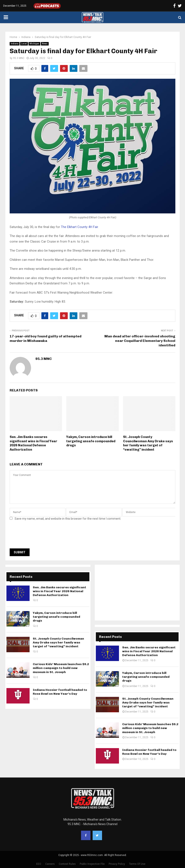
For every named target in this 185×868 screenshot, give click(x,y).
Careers (50, 864)
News (45, 44)
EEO (39, 864)
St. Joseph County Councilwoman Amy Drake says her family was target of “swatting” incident (148, 443)
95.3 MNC (19, 58)
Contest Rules (67, 864)
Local (24, 44)
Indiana (15, 44)
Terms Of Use (137, 864)
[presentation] (42, 536)
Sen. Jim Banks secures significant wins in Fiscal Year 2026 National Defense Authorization (33, 443)
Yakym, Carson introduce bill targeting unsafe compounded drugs (91, 441)
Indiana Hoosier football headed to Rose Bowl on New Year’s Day (60, 692)
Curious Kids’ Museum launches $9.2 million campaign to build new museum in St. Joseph (61, 668)
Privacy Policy (117, 864)
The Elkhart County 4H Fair (79, 227)
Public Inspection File (92, 864)
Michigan (34, 44)
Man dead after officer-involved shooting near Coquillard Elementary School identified (140, 341)
